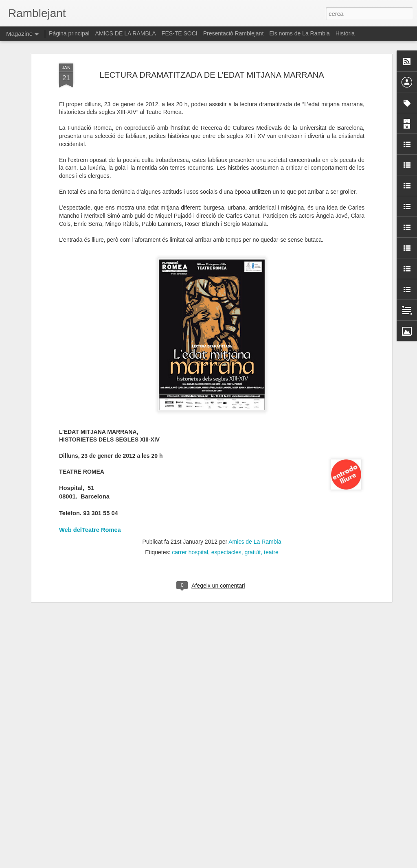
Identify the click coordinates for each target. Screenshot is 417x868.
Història (345, 33)
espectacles (226, 512)
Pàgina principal (69, 33)
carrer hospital (190, 512)
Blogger (245, 864)
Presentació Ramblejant (234, 33)
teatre (271, 512)
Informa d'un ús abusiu (278, 864)
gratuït (253, 512)
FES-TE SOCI (180, 33)
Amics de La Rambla (255, 501)
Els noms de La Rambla (300, 33)
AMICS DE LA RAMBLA (126, 33)
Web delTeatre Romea (90, 490)
